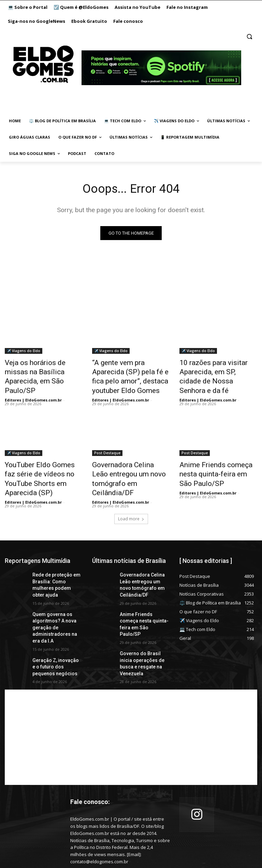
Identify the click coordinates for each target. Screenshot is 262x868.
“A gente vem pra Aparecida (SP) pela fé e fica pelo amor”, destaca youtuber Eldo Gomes (131, 371)
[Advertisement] (131, 693)
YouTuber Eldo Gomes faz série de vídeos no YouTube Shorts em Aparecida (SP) (40, 459)
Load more (131, 491)
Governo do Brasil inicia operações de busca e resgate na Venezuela (142, 618)
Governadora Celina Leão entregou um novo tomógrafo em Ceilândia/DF (130, 459)
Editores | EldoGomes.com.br (33, 387)
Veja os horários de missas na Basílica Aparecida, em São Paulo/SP (44, 371)
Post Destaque (107, 440)
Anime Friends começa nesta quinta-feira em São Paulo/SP (217, 455)
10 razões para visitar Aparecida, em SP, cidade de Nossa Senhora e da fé (215, 371)
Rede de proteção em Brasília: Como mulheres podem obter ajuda (56, 553)
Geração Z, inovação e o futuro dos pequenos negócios (55, 624)
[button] (249, 37)
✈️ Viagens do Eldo (24, 352)
